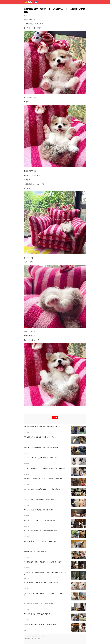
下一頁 (55, 417)
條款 (34, 638)
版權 (39, 638)
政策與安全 (30, 638)
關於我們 (26, 638)
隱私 (36, 638)
